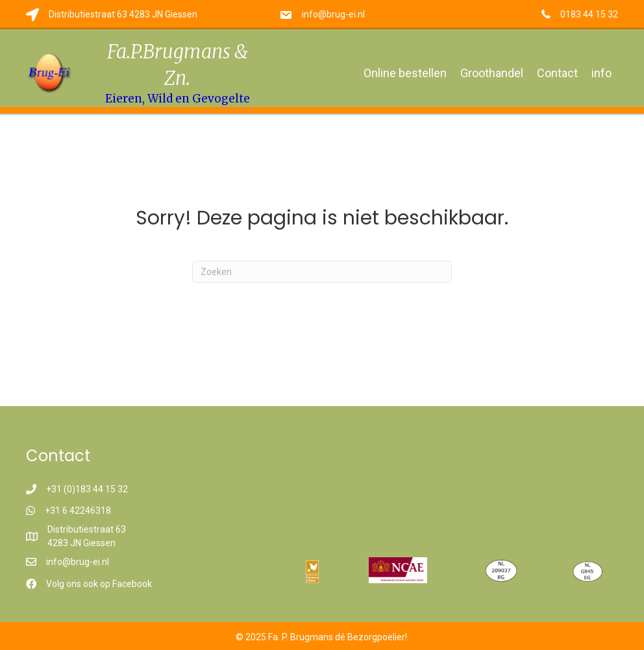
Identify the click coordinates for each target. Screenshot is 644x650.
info (601, 73)
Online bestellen (405, 73)
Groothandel (492, 73)
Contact (557, 73)
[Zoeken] (322, 272)
